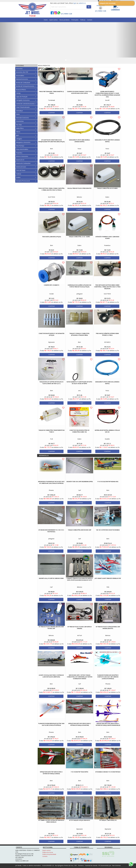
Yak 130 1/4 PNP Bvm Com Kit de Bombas (108, 530)
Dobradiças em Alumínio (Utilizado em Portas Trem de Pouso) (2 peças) (79, 286)
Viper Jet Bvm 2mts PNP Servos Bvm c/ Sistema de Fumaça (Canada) (51, 773)
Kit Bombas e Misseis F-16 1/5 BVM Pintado (108, 772)
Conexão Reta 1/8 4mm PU (52, 285)
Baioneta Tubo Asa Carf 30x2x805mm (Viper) (80, 482)
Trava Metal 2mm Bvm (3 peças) (52, 237)
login (75, 3)
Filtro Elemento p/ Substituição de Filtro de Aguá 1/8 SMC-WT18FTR (79, 383)
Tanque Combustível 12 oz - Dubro (79, 237)
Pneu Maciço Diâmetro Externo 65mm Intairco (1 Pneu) (107, 334)
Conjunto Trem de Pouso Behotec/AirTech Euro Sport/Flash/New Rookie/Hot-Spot (80, 579)
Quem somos (54, 20)
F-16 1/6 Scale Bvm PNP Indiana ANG (108, 482)
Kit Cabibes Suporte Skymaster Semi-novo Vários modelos (51, 821)
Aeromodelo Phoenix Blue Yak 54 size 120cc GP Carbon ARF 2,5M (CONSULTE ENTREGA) (51, 482)
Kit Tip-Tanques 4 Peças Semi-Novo (80, 820)
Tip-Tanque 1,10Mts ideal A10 (108, 820)
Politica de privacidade (49, 854)
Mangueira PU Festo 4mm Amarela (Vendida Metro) (79, 141)
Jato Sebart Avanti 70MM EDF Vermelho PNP (108, 578)
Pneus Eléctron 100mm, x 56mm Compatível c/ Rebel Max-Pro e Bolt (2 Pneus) (51, 189)
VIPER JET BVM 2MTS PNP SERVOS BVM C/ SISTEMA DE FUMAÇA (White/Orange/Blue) (108, 724)
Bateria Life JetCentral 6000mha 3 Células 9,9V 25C (107, 431)
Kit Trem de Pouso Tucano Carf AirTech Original (80, 628)
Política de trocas (48, 852)
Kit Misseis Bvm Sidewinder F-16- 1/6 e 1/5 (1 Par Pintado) (51, 531)
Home (46, 20)
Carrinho (115, 10)
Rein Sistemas (116, 865)
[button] (10, 40)
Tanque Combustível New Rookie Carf (80, 530)
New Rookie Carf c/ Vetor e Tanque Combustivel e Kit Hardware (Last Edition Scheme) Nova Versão (80, 677)
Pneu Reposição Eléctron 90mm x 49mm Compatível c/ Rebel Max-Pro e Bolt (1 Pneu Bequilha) (107, 287)
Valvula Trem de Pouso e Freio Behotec (79, 188)
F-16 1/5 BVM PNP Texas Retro (80, 772)
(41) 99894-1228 (101, 11)
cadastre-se (82, 3)
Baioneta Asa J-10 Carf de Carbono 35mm (51, 578)
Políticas (83, 20)
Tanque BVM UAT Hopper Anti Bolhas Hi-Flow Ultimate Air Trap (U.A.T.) (51, 383)
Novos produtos (64, 20)
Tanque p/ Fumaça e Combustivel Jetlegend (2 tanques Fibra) (79, 334)
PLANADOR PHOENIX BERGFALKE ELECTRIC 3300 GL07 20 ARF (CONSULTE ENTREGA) (51, 724)
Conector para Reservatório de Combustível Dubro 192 (79, 431)
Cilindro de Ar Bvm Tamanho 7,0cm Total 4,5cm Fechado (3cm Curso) (79, 92)
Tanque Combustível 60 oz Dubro (107, 188)
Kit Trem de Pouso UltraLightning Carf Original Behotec (108, 628)
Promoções (75, 20)
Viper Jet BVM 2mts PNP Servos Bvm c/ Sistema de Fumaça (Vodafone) (80, 724)
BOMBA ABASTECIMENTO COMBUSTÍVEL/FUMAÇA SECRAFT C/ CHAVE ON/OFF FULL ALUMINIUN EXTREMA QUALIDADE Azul (107, 94)
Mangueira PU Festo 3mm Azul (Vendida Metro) (107, 383)
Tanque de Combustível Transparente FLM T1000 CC (52, 431)
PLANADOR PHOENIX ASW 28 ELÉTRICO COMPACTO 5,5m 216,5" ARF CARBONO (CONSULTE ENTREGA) (108, 677)
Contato (90, 20)
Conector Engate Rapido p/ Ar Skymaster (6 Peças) (51, 334)
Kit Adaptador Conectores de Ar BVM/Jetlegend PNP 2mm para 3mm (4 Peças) (51, 141)
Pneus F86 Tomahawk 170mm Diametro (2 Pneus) (52, 92)
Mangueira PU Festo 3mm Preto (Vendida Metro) (107, 141)
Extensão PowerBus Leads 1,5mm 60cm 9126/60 (107, 238)
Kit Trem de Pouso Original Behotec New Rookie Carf (51, 628)
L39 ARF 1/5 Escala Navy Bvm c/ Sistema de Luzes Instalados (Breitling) (51, 676)
